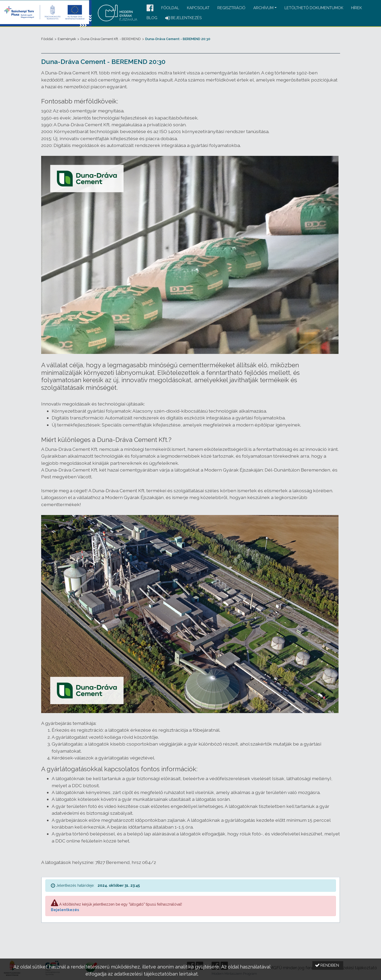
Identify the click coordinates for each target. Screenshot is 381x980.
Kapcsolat (198, 8)
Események (67, 39)
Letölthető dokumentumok (314, 8)
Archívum (263, 8)
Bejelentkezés (65, 910)
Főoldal (170, 8)
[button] (150, 8)
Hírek (356, 8)
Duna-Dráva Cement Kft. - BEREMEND (111, 39)
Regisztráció (231, 8)
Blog (152, 18)
